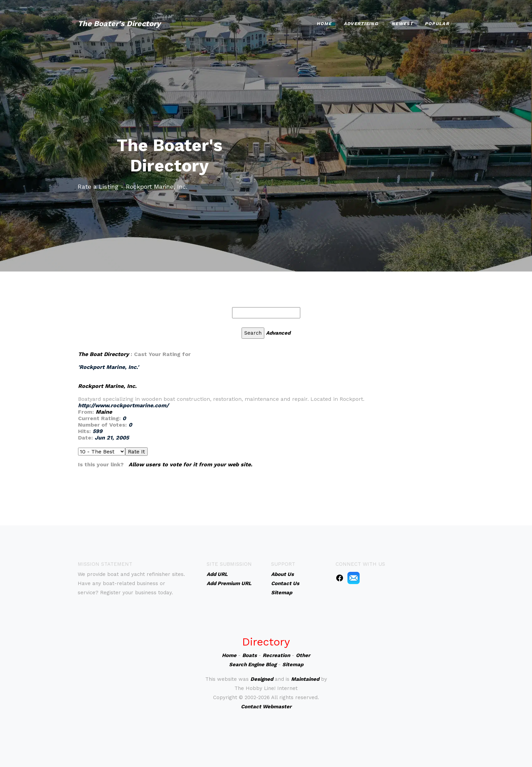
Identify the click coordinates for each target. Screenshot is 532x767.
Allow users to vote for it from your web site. (191, 464)
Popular (437, 24)
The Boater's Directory (119, 24)
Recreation (276, 655)
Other (303, 655)
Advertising (361, 24)
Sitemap (293, 665)
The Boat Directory (103, 354)
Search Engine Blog (253, 665)
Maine (104, 412)
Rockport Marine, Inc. (107, 386)
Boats (250, 655)
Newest (402, 24)
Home (324, 24)
